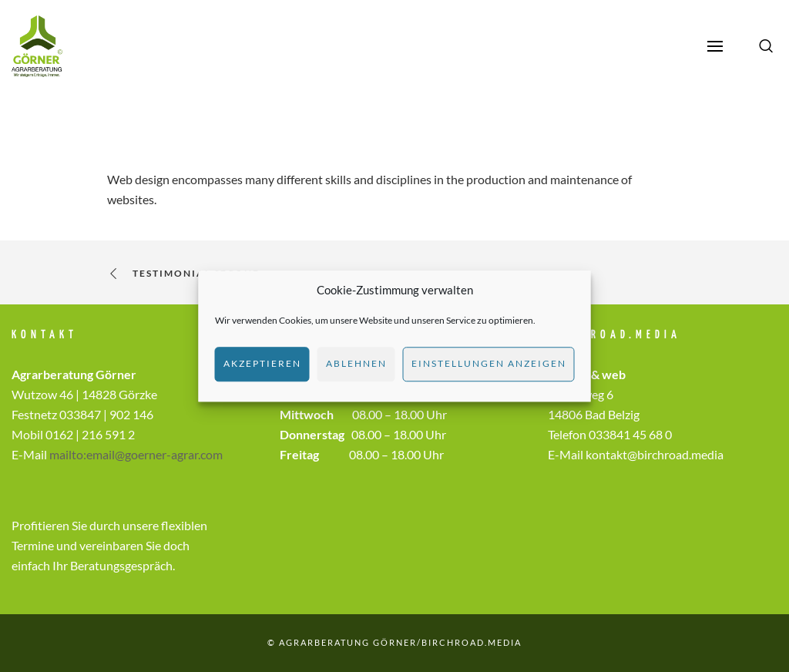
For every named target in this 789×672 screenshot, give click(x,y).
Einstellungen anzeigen (489, 363)
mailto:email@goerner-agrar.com (136, 454)
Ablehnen (356, 363)
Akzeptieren (262, 363)
